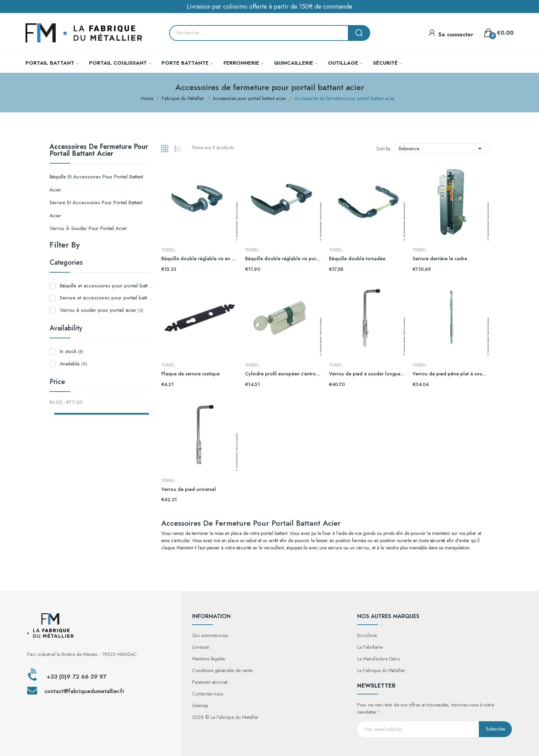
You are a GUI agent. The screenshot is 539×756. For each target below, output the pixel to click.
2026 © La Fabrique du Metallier (225, 717)
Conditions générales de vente (222, 670)
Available (73, 364)
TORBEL (168, 250)
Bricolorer (367, 635)
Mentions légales (208, 659)
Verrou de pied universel (189, 489)
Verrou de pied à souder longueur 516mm (367, 374)
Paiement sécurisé (210, 682)
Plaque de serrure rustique (190, 374)
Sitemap (200, 705)
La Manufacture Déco (379, 659)
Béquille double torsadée (357, 259)
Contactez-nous (208, 694)
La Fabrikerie (370, 647)
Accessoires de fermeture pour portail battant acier (99, 151)
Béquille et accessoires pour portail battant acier (96, 183)
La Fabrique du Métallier (381, 670)
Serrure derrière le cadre (440, 259)
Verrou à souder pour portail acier (88, 228)
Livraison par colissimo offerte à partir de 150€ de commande (269, 7)
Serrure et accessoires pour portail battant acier (96, 209)
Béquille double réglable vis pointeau (284, 259)
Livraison (201, 647)
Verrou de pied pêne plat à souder (451, 374)
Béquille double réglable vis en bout (200, 259)
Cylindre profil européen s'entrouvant (284, 374)
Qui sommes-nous (210, 635)
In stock (71, 351)
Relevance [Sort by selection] (441, 149)
